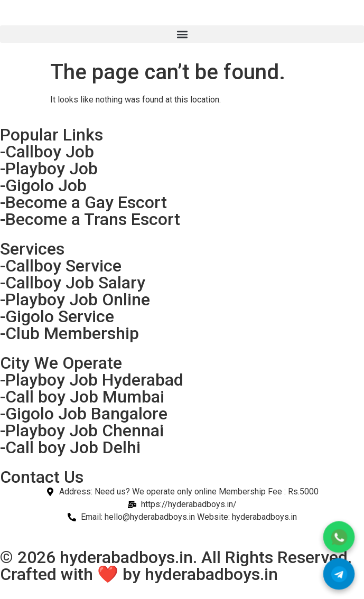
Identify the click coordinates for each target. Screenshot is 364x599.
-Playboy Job (49, 169)
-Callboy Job (47, 152)
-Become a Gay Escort (83, 202)
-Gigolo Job (43, 185)
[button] (182, 34)
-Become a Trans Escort (90, 219)
